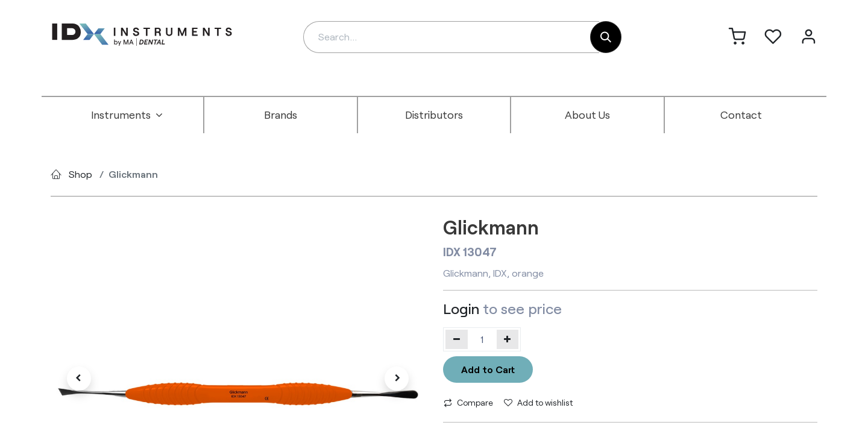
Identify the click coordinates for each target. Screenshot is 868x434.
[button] (79, 379)
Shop (80, 174)
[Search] (606, 37)
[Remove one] (457, 339)
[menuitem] (127, 115)
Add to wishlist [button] (538, 402)
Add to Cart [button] (488, 369)
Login (461, 308)
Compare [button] (468, 402)
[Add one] (508, 339)
